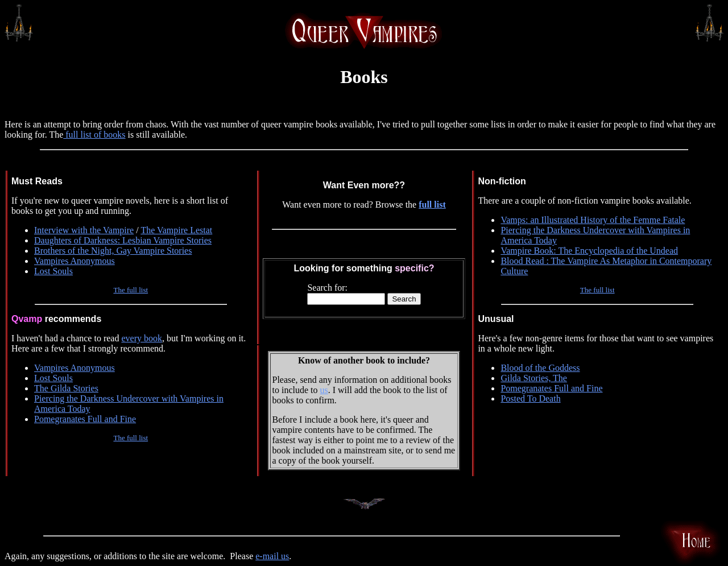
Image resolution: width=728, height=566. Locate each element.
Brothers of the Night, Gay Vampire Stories (113, 251)
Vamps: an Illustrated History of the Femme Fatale (593, 220)
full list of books (94, 135)
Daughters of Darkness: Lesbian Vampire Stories (123, 240)
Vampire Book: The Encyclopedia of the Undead (589, 251)
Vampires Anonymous (75, 261)
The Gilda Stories (66, 388)
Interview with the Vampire (84, 230)
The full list (131, 290)
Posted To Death (530, 398)
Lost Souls (53, 271)
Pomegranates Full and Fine (85, 419)
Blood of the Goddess (540, 368)
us (324, 390)
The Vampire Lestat (176, 230)
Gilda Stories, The (534, 378)
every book (142, 338)
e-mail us (272, 556)
